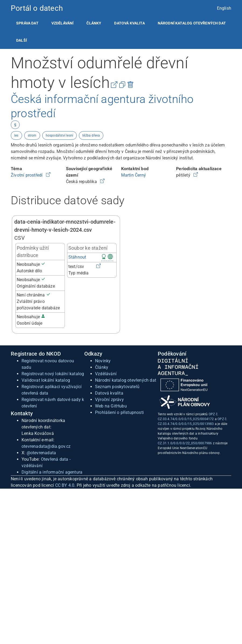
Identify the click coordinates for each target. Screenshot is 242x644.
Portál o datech (37, 8)
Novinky (103, 361)
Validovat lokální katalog (46, 380)
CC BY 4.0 (65, 485)
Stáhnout (77, 257)
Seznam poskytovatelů (117, 387)
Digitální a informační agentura (52, 472)
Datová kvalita (129, 23)
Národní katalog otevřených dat (126, 380)
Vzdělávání (63, 23)
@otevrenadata (41, 453)
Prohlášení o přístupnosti (119, 412)
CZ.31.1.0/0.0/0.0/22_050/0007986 (185, 443)
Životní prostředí (27, 175)
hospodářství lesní (60, 135)
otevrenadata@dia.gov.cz (46, 446)
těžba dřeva (91, 135)
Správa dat (27, 23)
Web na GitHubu (111, 406)
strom (32, 135)
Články (94, 23)
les (16, 135)
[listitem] (27, 23)
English (224, 8)
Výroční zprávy (109, 400)
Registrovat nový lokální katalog (53, 374)
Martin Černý (134, 175)
